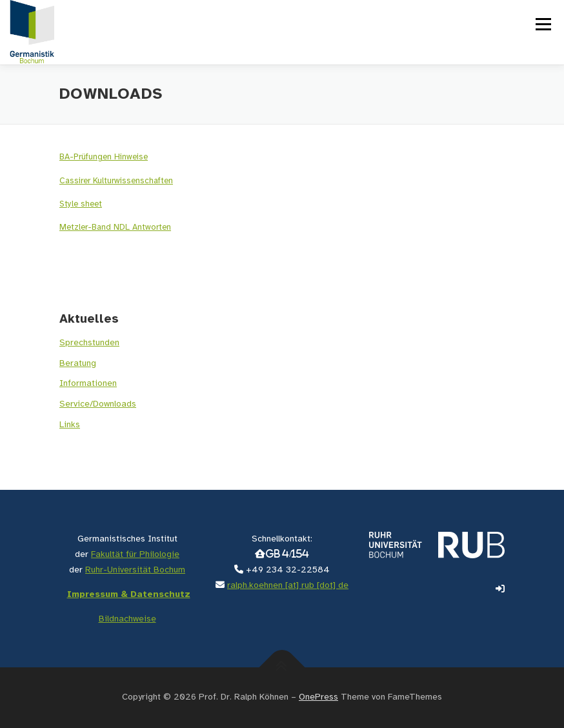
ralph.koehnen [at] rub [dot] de (288, 586)
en (166, 228)
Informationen (88, 384)
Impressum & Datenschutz (129, 595)
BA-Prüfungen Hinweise (104, 157)
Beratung (78, 364)
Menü (542, 24)
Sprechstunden (89, 343)
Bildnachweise (127, 619)
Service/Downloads (98, 404)
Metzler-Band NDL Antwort (111, 228)
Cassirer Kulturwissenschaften (116, 181)
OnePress (318, 697)
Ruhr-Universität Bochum (135, 570)
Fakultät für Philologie (135, 555)
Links (70, 425)
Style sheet (81, 204)
